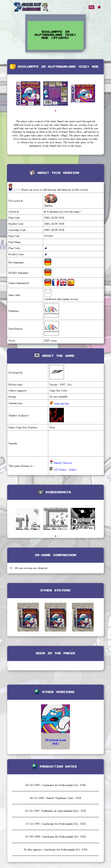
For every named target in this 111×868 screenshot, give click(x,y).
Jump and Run (61, 403)
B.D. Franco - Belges (63, 469)
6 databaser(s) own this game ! (64, 212)
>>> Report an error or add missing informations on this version (51, 189)
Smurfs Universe (61, 463)
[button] (55, 111)
